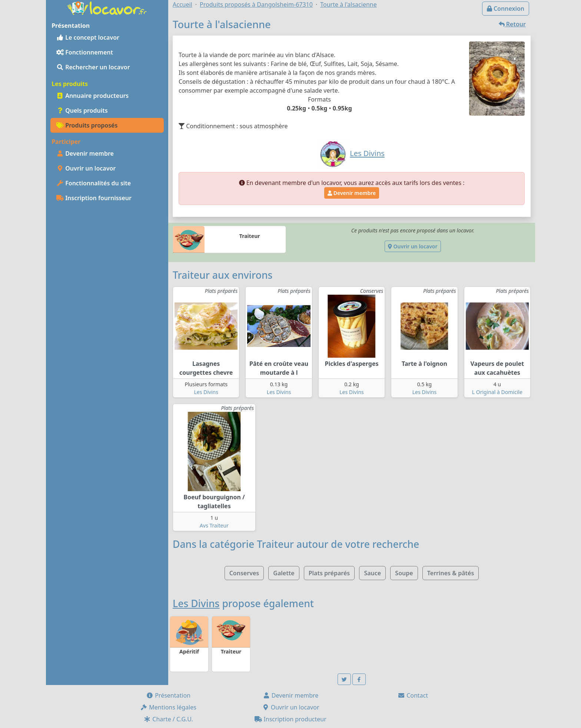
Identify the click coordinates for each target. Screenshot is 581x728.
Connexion (506, 9)
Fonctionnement (85, 52)
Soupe (404, 573)
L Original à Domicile (497, 392)
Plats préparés (329, 573)
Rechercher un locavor (93, 67)
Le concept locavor (88, 37)
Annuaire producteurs (92, 96)
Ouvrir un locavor (86, 168)
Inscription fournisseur (94, 198)
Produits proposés (87, 125)
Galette (284, 573)
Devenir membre (85, 153)
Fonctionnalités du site (94, 183)
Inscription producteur (290, 719)
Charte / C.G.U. (168, 719)
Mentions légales (168, 707)
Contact (413, 695)
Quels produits (82, 110)
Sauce (372, 573)
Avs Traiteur (214, 525)
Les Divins (206, 392)
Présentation (168, 695)
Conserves (244, 573)
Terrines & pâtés (451, 573)
